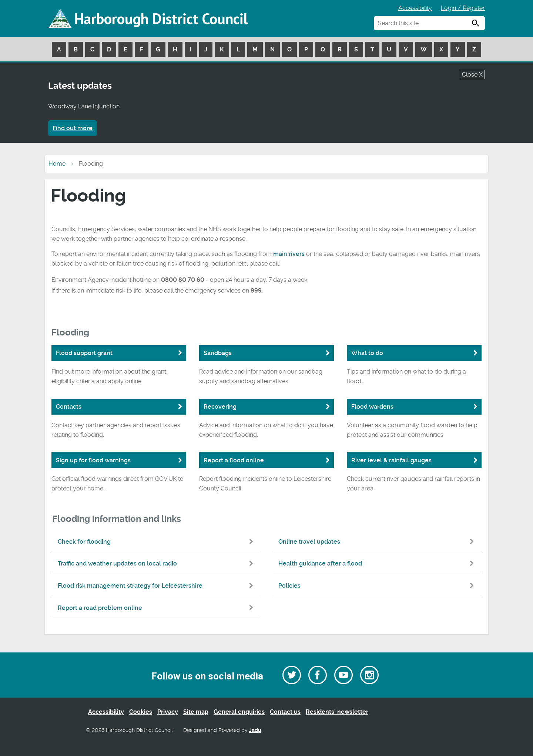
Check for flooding (157, 542)
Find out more (73, 128)
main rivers (289, 254)
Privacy (168, 712)
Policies (378, 586)
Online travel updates (378, 542)
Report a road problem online (157, 608)
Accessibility (415, 8)
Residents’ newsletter (337, 712)
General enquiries (239, 712)
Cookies (141, 712)
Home (57, 164)
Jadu (255, 730)
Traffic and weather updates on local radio (157, 563)
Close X (472, 75)
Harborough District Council (161, 18)
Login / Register (463, 8)
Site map (196, 712)
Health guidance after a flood (378, 563)
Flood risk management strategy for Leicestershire (157, 586)
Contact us (285, 712)
